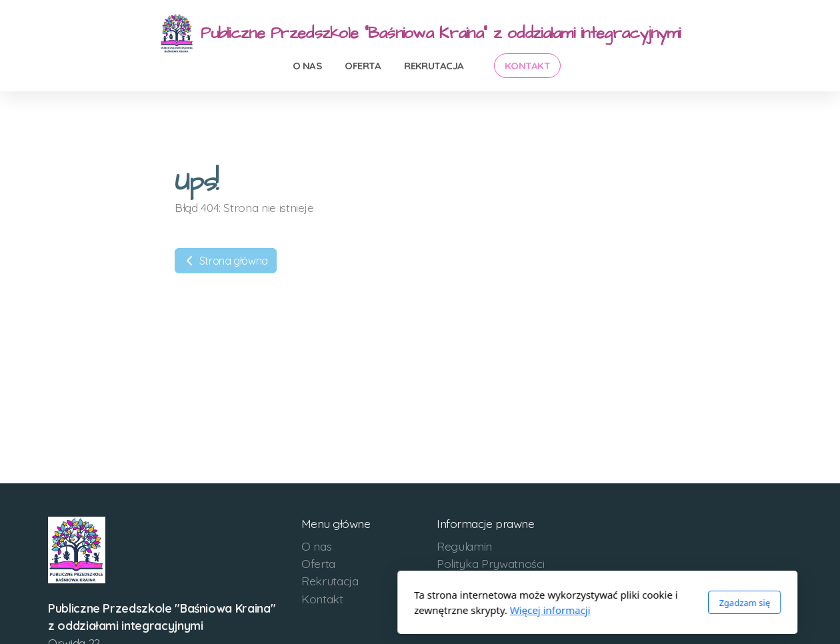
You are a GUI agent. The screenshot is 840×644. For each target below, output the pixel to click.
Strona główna (226, 261)
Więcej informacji (373, 610)
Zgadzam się (567, 603)
